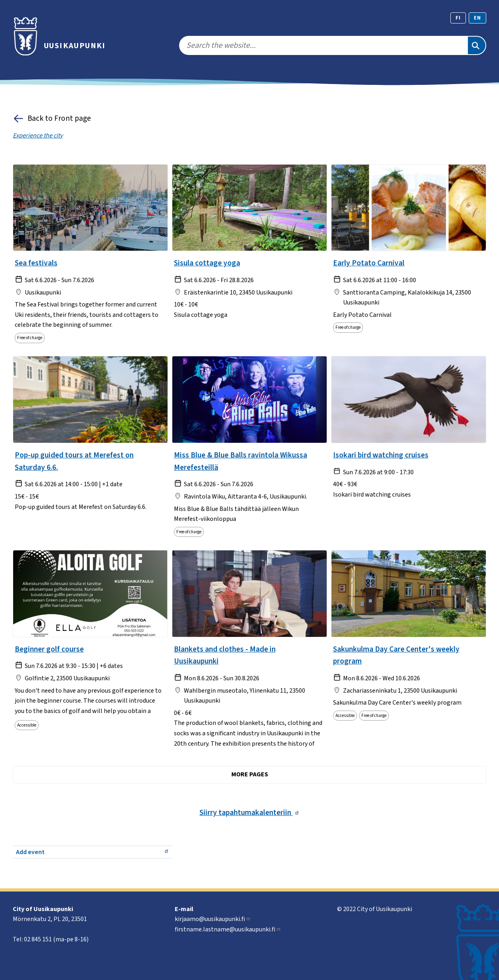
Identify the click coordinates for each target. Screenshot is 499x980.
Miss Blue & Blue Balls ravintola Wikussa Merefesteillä (241, 461)
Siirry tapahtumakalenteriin (249, 813)
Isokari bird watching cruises (381, 455)
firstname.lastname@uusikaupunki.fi (228, 929)
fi (458, 18)
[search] (323, 45)
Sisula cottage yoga (207, 263)
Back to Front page (52, 119)
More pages (250, 774)
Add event (93, 852)
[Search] (477, 45)
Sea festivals (36, 263)
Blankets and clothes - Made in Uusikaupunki (225, 655)
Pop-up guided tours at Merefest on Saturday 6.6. (74, 461)
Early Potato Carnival (369, 263)
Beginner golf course (49, 649)
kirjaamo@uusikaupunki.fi (213, 919)
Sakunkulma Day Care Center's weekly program (396, 655)
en (477, 18)
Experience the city (38, 136)
